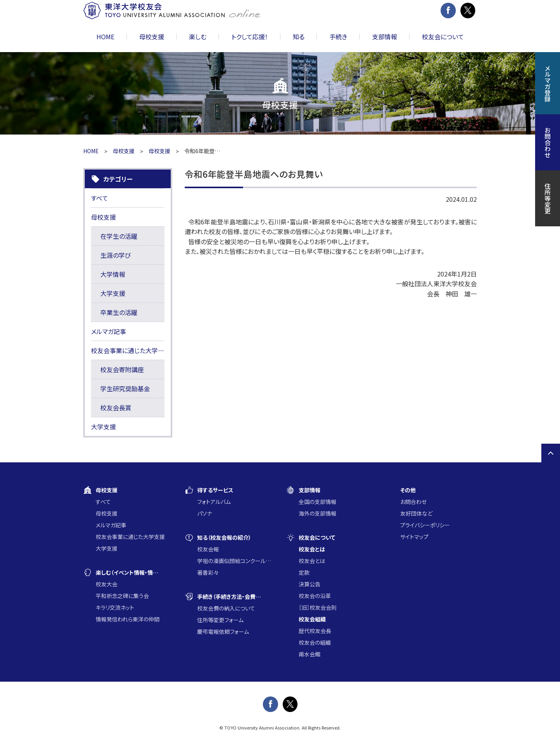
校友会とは (312, 561)
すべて (100, 198)
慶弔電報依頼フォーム (223, 632)
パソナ (205, 513)
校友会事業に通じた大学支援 (128, 350)
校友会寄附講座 (122, 369)
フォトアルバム (214, 502)
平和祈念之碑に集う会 (122, 596)
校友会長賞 (116, 408)
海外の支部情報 (318, 513)
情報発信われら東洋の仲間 (128, 619)
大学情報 (113, 274)
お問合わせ (413, 502)
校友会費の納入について (226, 608)
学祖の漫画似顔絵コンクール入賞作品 (235, 561)
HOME (105, 37)
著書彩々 (208, 572)
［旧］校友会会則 (318, 607)
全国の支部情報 (318, 502)
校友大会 (107, 584)
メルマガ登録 (548, 83)
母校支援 (124, 151)
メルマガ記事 (108, 331)
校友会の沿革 (315, 596)
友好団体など (416, 513)
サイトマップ (414, 537)
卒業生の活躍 (119, 312)
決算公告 (310, 584)
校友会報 (208, 549)
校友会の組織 (315, 642)
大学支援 (113, 293)
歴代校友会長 (315, 631)
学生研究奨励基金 (125, 388)
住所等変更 (548, 198)
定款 (304, 572)
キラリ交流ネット (115, 607)
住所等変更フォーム (220, 620)
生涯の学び (115, 255)
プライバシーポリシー (425, 525)
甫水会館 (310, 654)
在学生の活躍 (119, 236)
